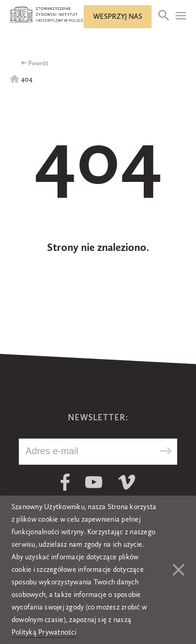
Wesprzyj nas (118, 17)
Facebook (65, 482)
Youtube (94, 482)
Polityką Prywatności (44, 632)
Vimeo (127, 482)
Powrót (38, 64)
